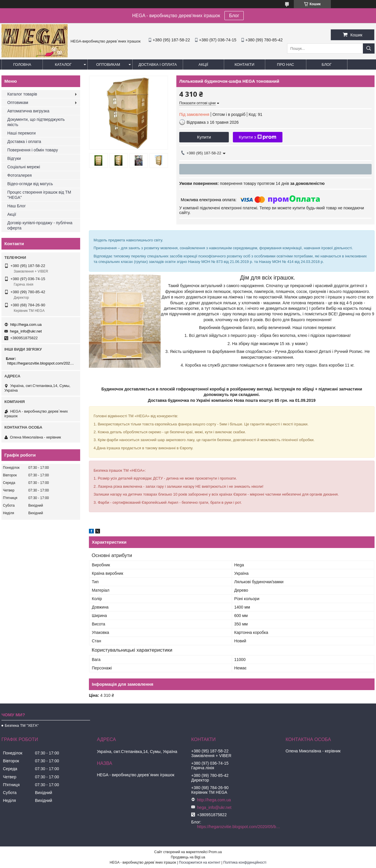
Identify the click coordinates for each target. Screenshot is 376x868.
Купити (204, 137)
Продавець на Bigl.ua (188, 857)
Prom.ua (215, 852)
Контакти (245, 64)
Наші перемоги (21, 133)
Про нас (285, 64)
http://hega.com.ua (26, 325)
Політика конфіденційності (245, 862)
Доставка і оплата (158, 64)
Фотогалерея (20, 175)
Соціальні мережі (24, 167)
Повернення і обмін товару (33, 150)
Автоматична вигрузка (28, 111)
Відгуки (14, 158)
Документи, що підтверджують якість (36, 122)
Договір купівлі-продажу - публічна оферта (40, 225)
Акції (203, 64)
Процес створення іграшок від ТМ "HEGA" (39, 195)
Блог (234, 16)
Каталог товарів (22, 94)
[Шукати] (369, 48)
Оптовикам (108, 64)
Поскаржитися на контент (200, 862)
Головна (22, 64)
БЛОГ (327, 64)
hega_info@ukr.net (26, 331)
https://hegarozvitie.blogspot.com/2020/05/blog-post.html (42, 363)
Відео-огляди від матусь (30, 184)
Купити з (258, 137)
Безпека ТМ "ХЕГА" (22, 725)
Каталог (63, 64)
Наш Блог (16, 206)
